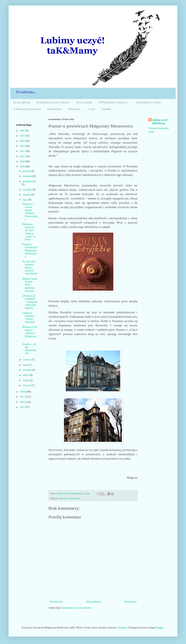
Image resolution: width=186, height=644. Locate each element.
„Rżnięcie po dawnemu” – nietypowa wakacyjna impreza (30, 302)
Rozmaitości (55, 109)
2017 (23, 397)
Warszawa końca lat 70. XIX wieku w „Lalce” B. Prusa (29, 232)
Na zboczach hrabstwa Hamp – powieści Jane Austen (30, 268)
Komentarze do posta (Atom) (76, 608)
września (28, 190)
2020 (23, 161)
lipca (26, 200)
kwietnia (27, 370)
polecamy (63, 498)
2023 (23, 146)
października (29, 181)
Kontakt (106, 109)
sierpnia (27, 195)
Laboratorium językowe (27, 109)
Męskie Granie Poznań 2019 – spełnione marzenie (30, 285)
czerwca (27, 360)
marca (26, 375)
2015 (23, 407)
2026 (23, 131)
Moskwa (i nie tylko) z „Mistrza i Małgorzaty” (30, 333)
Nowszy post (56, 602)
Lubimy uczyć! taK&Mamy (160, 122)
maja (26, 365)
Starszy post (130, 602)
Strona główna (22, 102)
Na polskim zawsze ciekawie (53, 102)
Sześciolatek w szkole (148, 102)
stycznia (27, 385)
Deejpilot (122, 628)
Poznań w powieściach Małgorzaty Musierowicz (30, 251)
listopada (28, 176)
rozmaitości (74, 498)
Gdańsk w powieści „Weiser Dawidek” (29, 318)
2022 (23, 151)
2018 (23, 392)
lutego (26, 380)
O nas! (92, 109)
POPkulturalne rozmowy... (114, 102)
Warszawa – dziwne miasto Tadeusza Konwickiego (30, 212)
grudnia (27, 171)
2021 (23, 156)
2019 (23, 167)
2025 (23, 136)
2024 (23, 141)
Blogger (160, 628)
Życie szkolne (84, 102)
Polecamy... (75, 109)
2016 (23, 402)
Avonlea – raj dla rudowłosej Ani (29, 349)
